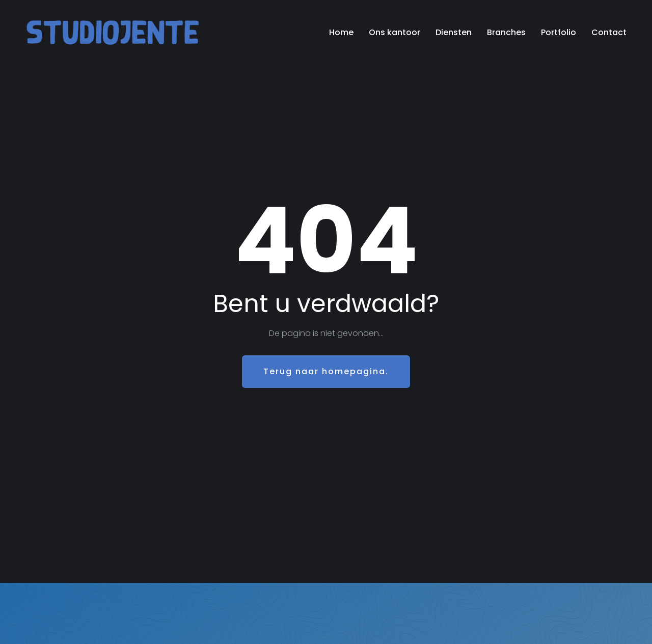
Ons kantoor (395, 32)
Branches (506, 32)
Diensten (454, 32)
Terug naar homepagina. (326, 371)
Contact (609, 32)
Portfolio (559, 32)
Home (341, 32)
